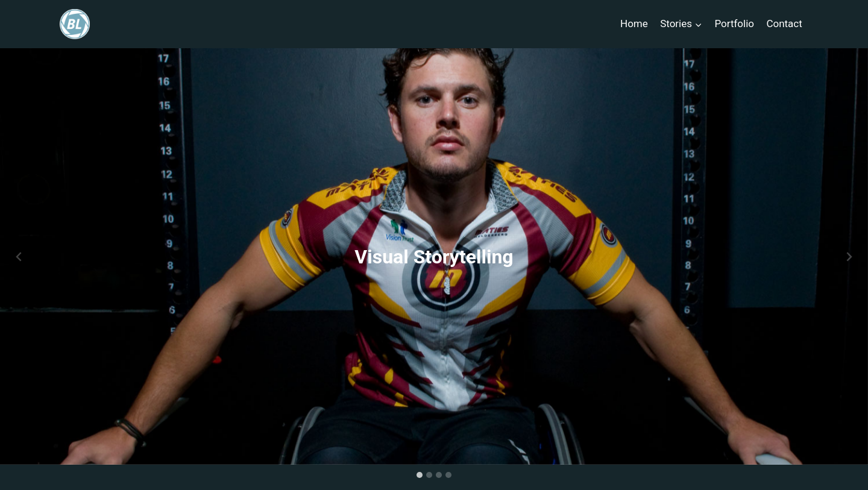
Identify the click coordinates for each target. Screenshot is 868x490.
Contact (784, 24)
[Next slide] (849, 257)
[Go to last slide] (19, 257)
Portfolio (734, 24)
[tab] (420, 475)
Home (634, 24)
